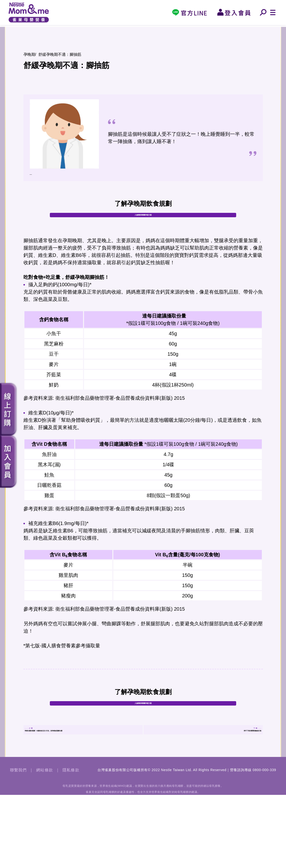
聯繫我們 (18, 843)
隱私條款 (71, 843)
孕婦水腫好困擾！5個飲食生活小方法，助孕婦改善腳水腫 (83, 790)
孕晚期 (122, 29)
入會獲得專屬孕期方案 (143, 231)
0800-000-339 (265, 843)
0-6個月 (164, 29)
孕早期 (39, 29)
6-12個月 (205, 29)
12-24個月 (247, 29)
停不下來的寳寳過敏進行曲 (229, 790)
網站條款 (45, 843)
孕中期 (81, 29)
